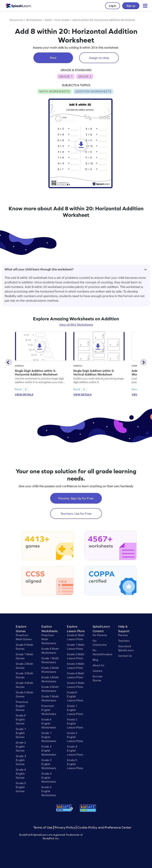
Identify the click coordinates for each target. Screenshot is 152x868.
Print (53, 58)
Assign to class (99, 58)
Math (48, 20)
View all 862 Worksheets (76, 325)
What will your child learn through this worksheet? (76, 269)
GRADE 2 (85, 76)
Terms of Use (43, 827)
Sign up (131, 6)
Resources (16, 20)
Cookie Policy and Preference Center (104, 827)
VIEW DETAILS (24, 395)
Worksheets (34, 20)
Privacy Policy (65, 827)
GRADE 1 (66, 76)
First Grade (62, 20)
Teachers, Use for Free (76, 514)
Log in (113, 6)
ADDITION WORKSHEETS (93, 91)
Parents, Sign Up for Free (76, 498)
